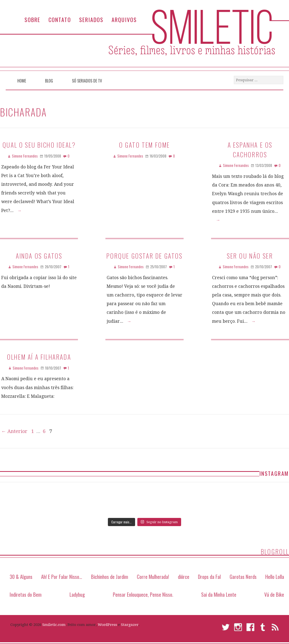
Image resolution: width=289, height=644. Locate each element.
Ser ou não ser (250, 256)
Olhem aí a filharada (39, 357)
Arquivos (124, 19)
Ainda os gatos (39, 256)
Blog (49, 81)
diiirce (184, 577)
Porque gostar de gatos (144, 256)
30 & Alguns (21, 577)
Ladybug (77, 594)
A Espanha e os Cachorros (250, 149)
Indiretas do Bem (26, 594)
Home (22, 81)
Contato (60, 19)
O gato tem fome (144, 145)
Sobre (32, 19)
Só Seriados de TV (87, 81)
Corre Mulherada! (153, 577)
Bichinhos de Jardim (110, 577)
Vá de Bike (274, 594)
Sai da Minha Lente (219, 594)
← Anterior (14, 431)
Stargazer (130, 625)
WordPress (107, 625)
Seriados (91, 19)
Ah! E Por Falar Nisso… (62, 577)
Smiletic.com (54, 625)
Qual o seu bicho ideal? (39, 145)
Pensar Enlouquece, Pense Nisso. (143, 594)
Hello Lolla (275, 577)
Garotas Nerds (243, 577)
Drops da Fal (209, 577)
